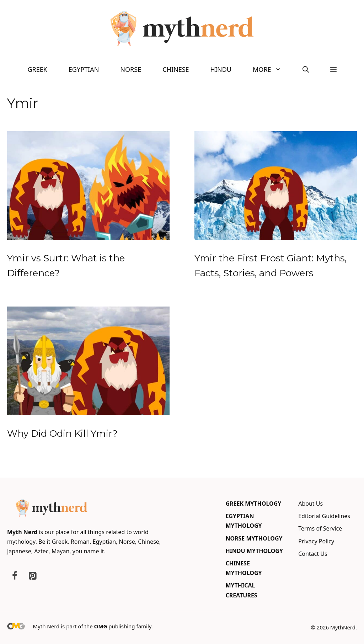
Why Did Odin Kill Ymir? (62, 433)
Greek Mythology (253, 504)
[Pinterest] (32, 576)
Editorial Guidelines (324, 516)
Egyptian (84, 69)
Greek (37, 69)
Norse (131, 69)
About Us (311, 504)
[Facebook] (15, 576)
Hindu (221, 69)
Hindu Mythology (254, 551)
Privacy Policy (316, 541)
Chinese (176, 69)
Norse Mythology (254, 538)
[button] (306, 69)
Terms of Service (320, 528)
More (272, 69)
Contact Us (313, 554)
